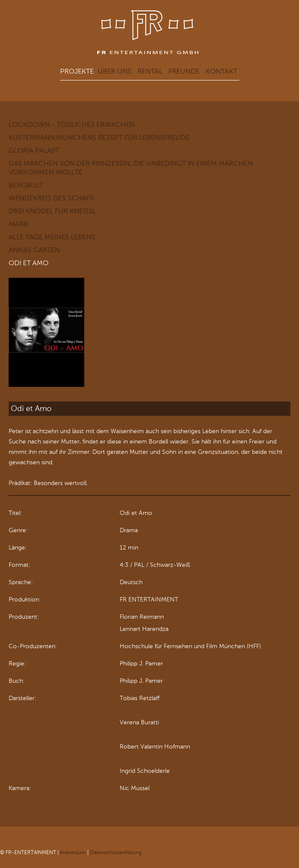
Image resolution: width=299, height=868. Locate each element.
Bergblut (26, 185)
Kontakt (221, 71)
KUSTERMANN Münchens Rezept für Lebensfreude (99, 137)
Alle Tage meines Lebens (52, 237)
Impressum (73, 852)
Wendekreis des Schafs (51, 198)
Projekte (77, 71)
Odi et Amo (29, 263)
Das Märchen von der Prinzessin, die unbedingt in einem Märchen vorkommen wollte (131, 168)
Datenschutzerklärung (116, 852)
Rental (150, 71)
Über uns (115, 71)
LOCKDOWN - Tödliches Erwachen (72, 124)
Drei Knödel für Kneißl (52, 211)
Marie (19, 224)
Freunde (184, 71)
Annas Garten (34, 250)
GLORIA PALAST (34, 150)
